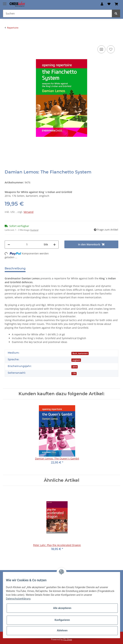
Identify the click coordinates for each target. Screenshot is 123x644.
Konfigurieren (62, 620)
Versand (29, 212)
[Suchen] (57, 13)
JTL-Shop (68, 639)
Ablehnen (62, 630)
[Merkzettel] (109, 4)
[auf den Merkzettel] (111, 49)
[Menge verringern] (9, 245)
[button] (102, 4)
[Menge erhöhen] (54, 245)
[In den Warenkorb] (8, 39)
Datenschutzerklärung (18, 599)
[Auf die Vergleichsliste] (101, 49)
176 (74, 373)
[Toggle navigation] (5, 2)
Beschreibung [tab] (15, 268)
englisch (76, 360)
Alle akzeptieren (62, 608)
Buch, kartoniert (80, 353)
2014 (75, 367)
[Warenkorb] (116, 4)
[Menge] (27, 245)
